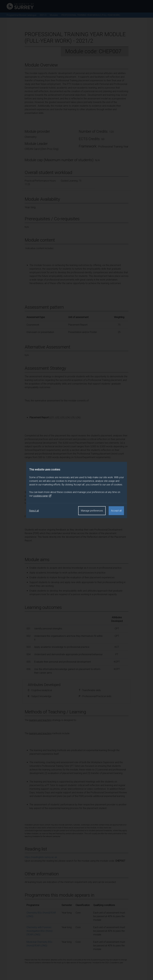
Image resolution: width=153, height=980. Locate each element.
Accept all (116, 511)
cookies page (42, 496)
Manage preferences (92, 511)
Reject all (34, 511)
